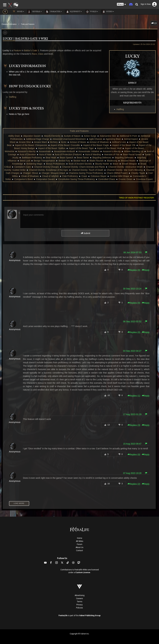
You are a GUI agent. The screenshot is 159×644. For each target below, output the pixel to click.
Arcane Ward (40, 142)
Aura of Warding (93, 154)
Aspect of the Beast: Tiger (81, 148)
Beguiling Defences (102, 158)
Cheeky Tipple (138, 173)
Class (41, 54)
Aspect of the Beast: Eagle (96, 145)
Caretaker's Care (23, 167)
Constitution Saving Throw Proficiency (77, 179)
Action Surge (90, 136)
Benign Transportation (44, 161)
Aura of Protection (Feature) (68, 154)
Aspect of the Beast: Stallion (52, 148)
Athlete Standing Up (134, 151)
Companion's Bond (24, 179)
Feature (17, 50)
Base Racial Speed (132, 154)
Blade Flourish (97, 161)
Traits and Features (28, 24)
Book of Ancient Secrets (80, 164)
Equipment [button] (73, 12)
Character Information (9, 24)
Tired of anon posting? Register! (136, 198)
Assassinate (45, 151)
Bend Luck (25, 161)
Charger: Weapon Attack (53, 173)
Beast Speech (67, 158)
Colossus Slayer (99, 176)
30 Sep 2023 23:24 (132, 289)
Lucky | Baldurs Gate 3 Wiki (25, 39)
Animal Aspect (131, 139)
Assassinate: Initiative (89, 151)
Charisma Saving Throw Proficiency (86, 173)
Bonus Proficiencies (56, 164)
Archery (54, 142)
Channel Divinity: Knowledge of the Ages (49, 170)
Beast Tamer (83, 158)
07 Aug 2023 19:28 (132, 473)
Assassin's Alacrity (27, 151)
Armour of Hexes (78, 142)
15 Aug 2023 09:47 (132, 444)
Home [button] (18, 12)
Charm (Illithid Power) (117, 173)
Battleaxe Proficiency (32, 158)
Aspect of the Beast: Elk (124, 145)
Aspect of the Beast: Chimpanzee (31, 145)
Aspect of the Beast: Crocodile (65, 145)
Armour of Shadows (99, 142)
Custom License (83, 572)
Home (80, 538)
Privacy (79, 605)
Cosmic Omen (126, 179)
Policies (79, 608)
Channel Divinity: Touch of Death (87, 170)
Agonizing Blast (113, 139)
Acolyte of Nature (72, 136)
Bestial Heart (80, 161)
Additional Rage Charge (38, 139)
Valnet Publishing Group (90, 616)
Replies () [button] (134, 270)
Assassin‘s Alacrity (112, 151)
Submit (85, 233)
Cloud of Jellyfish (50, 176)
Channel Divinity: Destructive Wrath (125, 167)
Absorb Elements (52, 136)
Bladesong (112, 161)
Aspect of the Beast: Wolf (109, 148)
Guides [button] (108, 12)
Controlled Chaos (107, 179)
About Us (79, 547)
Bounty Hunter (102, 164)
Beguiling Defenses (124, 158)
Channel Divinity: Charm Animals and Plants (84, 167)
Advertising (80, 595)
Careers (79, 598)
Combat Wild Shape (120, 176)
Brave (116, 164)
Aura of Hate (45, 154)
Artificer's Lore (119, 142)
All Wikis (80, 541)
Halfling (120, 109)
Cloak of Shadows (30, 176)
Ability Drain (14, 136)
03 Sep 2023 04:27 (132, 351)
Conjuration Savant (45, 179)
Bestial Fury (64, 161)
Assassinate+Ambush (65, 151)
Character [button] (53, 12)
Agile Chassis (96, 139)
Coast (84, 176)
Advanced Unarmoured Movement (69, 139)
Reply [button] (146, 270)
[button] (121, 4)
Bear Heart (51, 158)
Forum (80, 544)
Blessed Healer (128, 161)
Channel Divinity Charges (47, 167)
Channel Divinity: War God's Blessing (125, 170)
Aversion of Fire (112, 154)
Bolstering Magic (34, 164)
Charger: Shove (30, 173)
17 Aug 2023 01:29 (132, 414)
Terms (80, 602)
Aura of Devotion (28, 154)
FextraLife (63, 616)
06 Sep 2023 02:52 (132, 321)
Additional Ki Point (128, 136)
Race (34, 54)
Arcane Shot (25, 142)
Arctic (64, 142)
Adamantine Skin (108, 136)
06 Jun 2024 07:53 (132, 252)
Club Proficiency (70, 176)
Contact (79, 551)
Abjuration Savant (32, 136)
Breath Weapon (129, 164)
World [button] (91, 12)
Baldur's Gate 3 (31, 50)
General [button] (34, 12)
